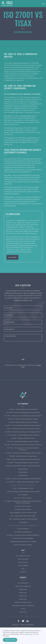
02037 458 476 (34, 298)
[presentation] (18, 347)
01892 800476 (17, 298)
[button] (43, 4)
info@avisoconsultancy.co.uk (23, 300)
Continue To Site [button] (10, 640)
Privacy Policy (29, 634)
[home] (7, 4)
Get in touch (12, 257)
